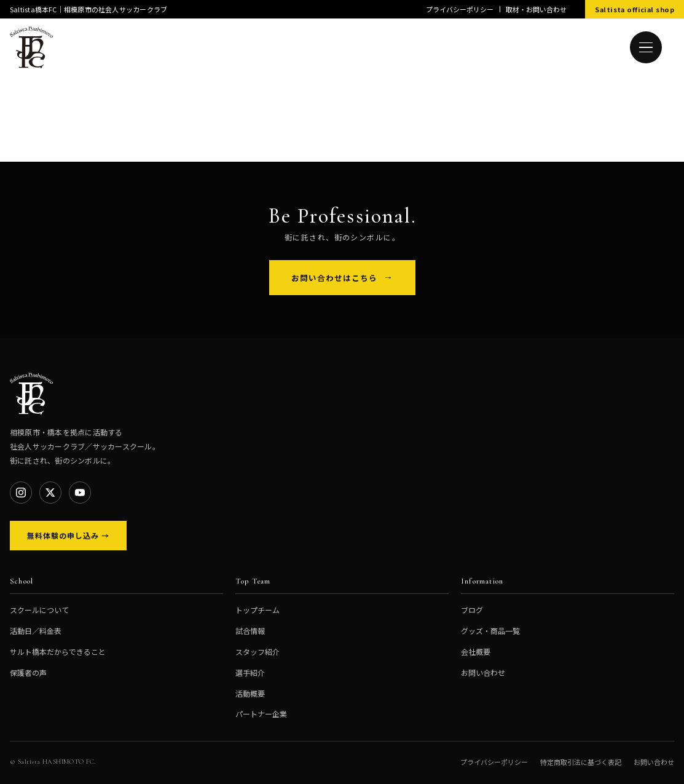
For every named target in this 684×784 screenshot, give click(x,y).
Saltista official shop (635, 9)
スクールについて (39, 610)
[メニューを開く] (646, 47)
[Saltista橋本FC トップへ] (31, 47)
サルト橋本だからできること (58, 651)
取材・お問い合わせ (536, 9)
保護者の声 (28, 672)
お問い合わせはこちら (334, 278)
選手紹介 (250, 672)
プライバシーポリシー (460, 9)
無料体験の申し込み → (68, 535)
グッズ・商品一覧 (490, 631)
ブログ (472, 610)
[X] (50, 493)
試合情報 (250, 631)
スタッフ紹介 (257, 651)
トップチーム (257, 610)
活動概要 (250, 693)
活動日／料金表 (36, 631)
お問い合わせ (483, 672)
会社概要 (476, 651)
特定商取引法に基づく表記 (581, 762)
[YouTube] (80, 493)
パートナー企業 (261, 714)
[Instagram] (21, 493)
